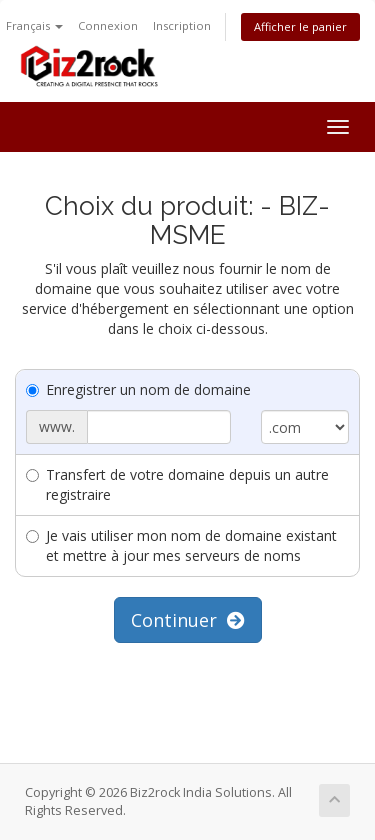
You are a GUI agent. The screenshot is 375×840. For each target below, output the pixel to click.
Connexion (108, 25)
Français (34, 25)
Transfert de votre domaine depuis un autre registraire (177, 484)
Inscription (182, 25)
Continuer (188, 620)
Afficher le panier (300, 26)
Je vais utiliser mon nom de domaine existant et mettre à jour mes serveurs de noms (181, 545)
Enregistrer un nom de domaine (138, 389)
